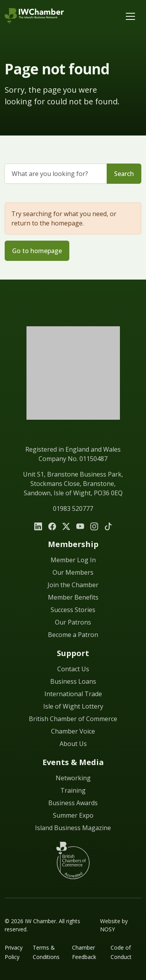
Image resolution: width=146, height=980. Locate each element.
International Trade (73, 694)
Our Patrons (73, 622)
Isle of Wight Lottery (73, 706)
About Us (73, 744)
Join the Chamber (73, 585)
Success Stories (73, 610)
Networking (73, 778)
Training (73, 790)
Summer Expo (73, 815)
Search (124, 174)
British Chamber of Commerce (73, 719)
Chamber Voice (73, 731)
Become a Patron (73, 635)
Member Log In (73, 560)
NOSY (107, 929)
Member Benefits (73, 597)
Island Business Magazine (73, 828)
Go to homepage (37, 251)
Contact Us (73, 669)
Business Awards (73, 803)
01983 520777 (73, 508)
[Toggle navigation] (130, 16)
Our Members (73, 572)
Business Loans (73, 681)
